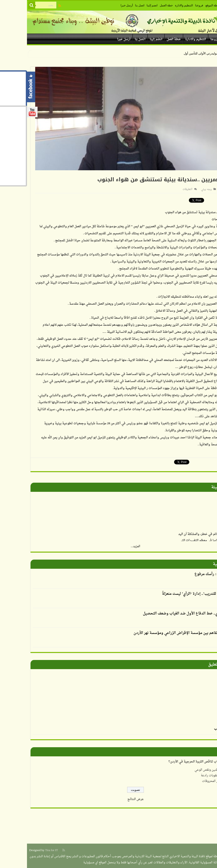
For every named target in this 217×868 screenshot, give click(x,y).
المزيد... (108, 546)
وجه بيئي (179, 189)
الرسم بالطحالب (199, 728)
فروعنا (172, 5)
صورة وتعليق (193, 664)
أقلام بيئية (195, 563)
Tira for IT (25, 850)
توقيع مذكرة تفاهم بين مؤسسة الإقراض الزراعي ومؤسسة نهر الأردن (159, 632)
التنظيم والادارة (157, 5)
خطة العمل (139, 5)
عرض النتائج (109, 798)
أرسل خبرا (100, 5)
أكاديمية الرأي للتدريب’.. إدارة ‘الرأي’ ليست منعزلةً (173, 593)
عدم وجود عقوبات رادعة (189, 775)
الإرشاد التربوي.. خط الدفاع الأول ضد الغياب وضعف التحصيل (164, 613)
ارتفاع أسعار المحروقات (190, 780)
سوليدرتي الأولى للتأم (179, 53)
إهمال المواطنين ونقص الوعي (186, 769)
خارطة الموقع (187, 5)
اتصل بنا (113, 5)
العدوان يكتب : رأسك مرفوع (189, 574)
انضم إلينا (125, 5)
